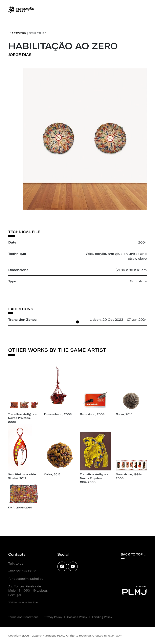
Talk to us (16, 564)
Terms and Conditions (23, 617)
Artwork (18, 33)
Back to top (134, 554)
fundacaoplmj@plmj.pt (26, 579)
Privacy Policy (53, 617)
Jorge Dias (20, 55)
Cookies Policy (77, 617)
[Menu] (143, 10)
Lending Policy (102, 617)
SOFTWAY (115, 636)
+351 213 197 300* (22, 571)
